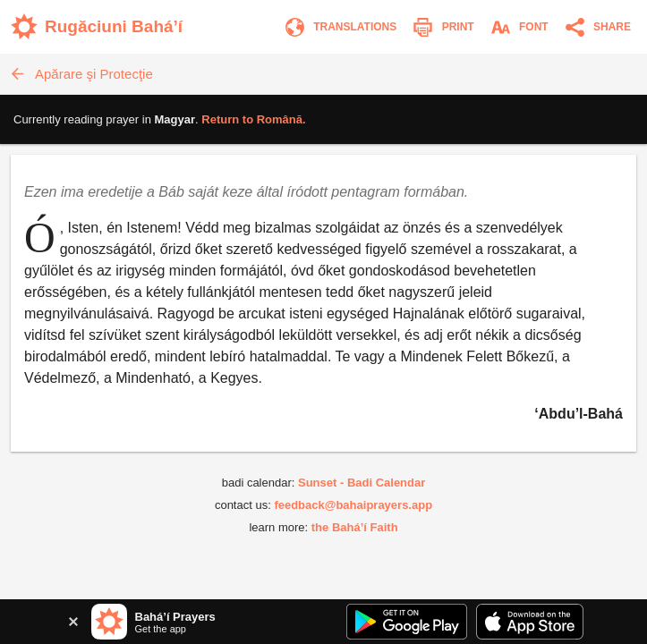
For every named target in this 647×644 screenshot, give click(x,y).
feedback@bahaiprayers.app (353, 505)
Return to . (253, 119)
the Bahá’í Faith (355, 527)
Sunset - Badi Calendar (362, 483)
